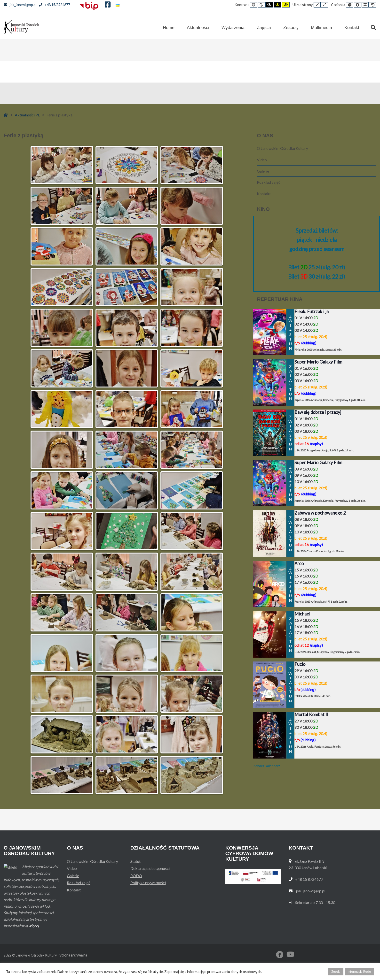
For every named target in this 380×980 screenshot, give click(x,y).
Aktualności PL (27, 115)
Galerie (263, 171)
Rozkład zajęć (269, 182)
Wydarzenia (233, 28)
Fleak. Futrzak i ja (312, 311)
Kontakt (352, 28)
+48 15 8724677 (309, 879)
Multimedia (321, 28)
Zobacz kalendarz (267, 766)
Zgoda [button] (336, 972)
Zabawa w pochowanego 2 (320, 513)
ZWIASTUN (290, 332)
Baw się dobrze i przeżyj (318, 412)
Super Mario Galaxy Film (318, 362)
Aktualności (198, 28)
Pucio (300, 664)
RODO (136, 876)
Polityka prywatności (148, 883)
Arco (299, 563)
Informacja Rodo (359, 972)
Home (169, 28)
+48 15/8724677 (55, 5)
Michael (302, 614)
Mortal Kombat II (311, 714)
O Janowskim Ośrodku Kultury (282, 148)
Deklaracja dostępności (150, 868)
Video (262, 160)
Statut (135, 861)
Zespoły (291, 28)
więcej (34, 939)
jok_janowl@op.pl (20, 5)
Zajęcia (264, 28)
